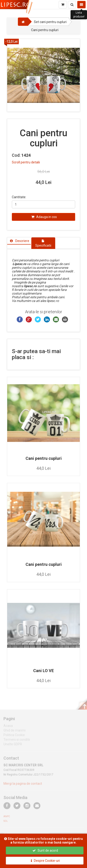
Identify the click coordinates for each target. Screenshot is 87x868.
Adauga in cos (44, 217)
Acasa (8, 727)
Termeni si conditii (17, 741)
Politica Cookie (14, 736)
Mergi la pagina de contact (23, 785)
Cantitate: (19, 197)
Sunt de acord (45, 850)
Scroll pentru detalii (26, 162)
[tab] (19, 241)
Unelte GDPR (13, 746)
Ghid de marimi (14, 732)
